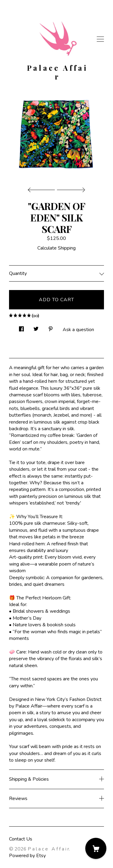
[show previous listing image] (43, 188)
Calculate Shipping (56, 248)
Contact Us (21, 839)
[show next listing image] (70, 188)
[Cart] (96, 848)
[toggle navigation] (100, 39)
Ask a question (78, 330)
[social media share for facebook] (21, 327)
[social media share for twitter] (36, 327)
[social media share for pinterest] (51, 327)
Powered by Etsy (27, 856)
